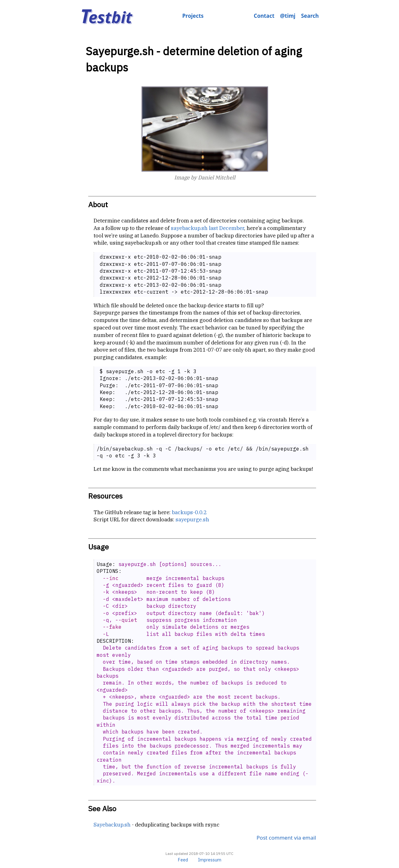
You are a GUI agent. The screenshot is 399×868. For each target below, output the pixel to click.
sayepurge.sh (192, 519)
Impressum (210, 860)
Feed (183, 860)
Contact (264, 16)
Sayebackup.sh (112, 825)
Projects (193, 16)
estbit (106, 17)
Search (310, 16)
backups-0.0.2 (189, 512)
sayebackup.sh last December (207, 228)
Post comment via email (286, 838)
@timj (288, 16)
